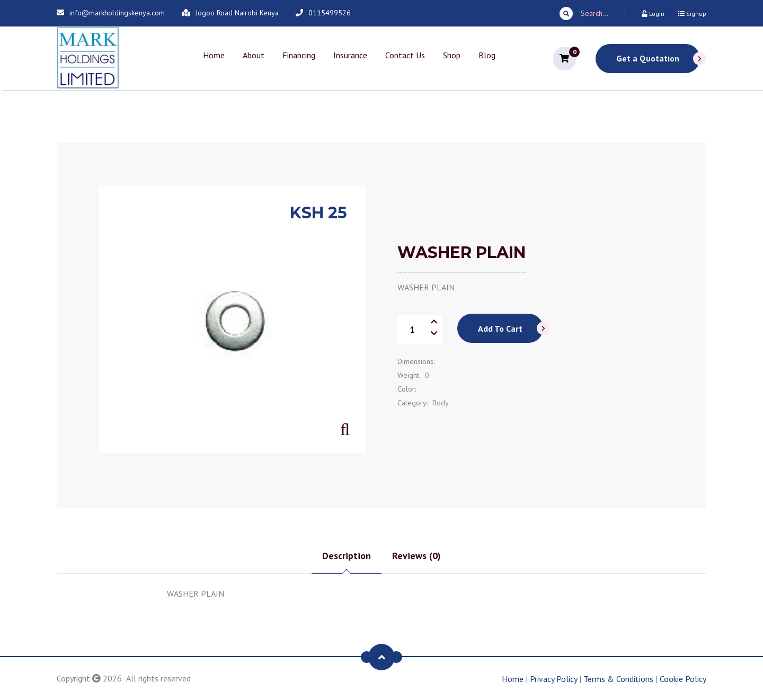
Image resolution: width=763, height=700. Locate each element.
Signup (692, 14)
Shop (452, 55)
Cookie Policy (683, 679)
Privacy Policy (553, 679)
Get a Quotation (658, 59)
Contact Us (405, 55)
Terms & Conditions (618, 679)
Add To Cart (511, 328)
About (254, 55)
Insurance (350, 55)
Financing (299, 55)
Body (441, 403)
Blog (487, 55)
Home (214, 55)
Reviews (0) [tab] (416, 556)
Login (653, 14)
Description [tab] (347, 556)
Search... (584, 14)
